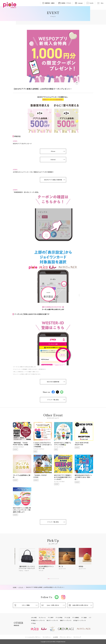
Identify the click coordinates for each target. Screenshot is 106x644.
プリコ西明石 (76, 618)
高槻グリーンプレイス (66, 620)
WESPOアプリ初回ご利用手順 (53, 180)
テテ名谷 (33, 623)
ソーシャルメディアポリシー (33, 637)
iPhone (53, 151)
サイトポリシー (47, 637)
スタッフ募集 (26, 605)
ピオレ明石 (34, 618)
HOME (15, 587)
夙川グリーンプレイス (52, 620)
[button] (48, 579)
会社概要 (55, 637)
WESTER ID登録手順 (53, 382)
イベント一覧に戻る (53, 400)
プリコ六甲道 (59, 618)
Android (53, 159)
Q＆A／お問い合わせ (53, 605)
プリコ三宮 (67, 618)
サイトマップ (77, 637)
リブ (90, 618)
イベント (21, 587)
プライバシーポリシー (66, 637)
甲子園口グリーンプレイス (38, 620)
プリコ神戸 (51, 618)
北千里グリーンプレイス (80, 620)
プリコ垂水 (84, 618)
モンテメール (42, 618)
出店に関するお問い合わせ (80, 605)
